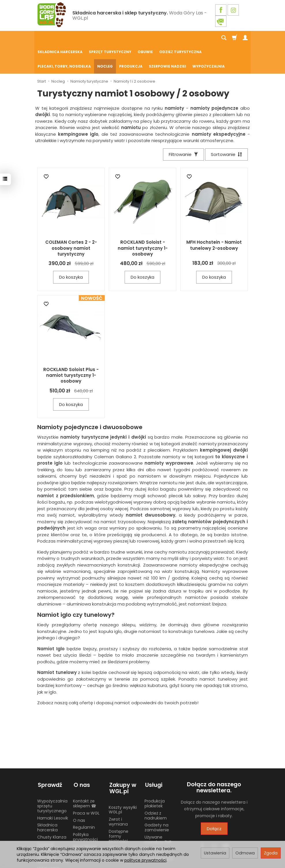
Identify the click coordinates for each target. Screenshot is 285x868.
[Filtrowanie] (183, 126)
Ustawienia (215, 853)
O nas (79, 791)
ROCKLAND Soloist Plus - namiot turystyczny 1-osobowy (71, 347)
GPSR (114, 819)
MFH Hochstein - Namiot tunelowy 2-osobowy (214, 217)
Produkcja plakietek (155, 774)
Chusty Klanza (52, 808)
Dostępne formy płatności (119, 807)
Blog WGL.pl (85, 817)
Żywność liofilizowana (50, 817)
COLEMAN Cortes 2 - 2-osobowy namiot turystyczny (71, 220)
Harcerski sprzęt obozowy (53, 829)
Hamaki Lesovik (53, 789)
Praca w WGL (86, 784)
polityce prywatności (145, 860)
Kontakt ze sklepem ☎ (85, 774)
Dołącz (214, 801)
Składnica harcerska (60, 38)
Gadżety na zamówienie (157, 798)
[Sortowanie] (226, 126)
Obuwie (145, 38)
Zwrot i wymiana (118, 792)
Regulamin (84, 798)
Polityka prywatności (85, 808)
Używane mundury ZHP (158, 810)
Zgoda (271, 853)
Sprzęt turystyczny (110, 38)
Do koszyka (71, 249)
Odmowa (245, 853)
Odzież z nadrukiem (156, 786)
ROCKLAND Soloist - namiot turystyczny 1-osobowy (143, 220)
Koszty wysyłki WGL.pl (123, 780)
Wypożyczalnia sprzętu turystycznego (52, 776)
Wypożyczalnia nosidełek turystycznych (160, 825)
